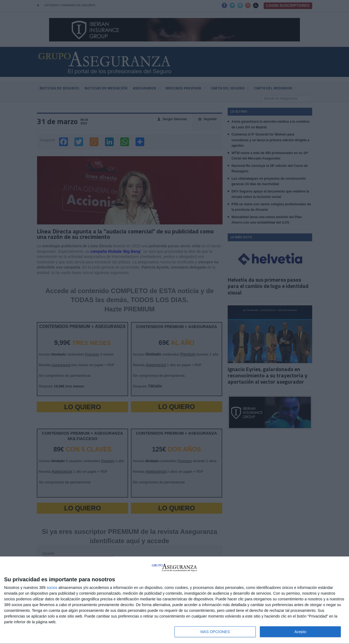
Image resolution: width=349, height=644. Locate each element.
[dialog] (174, 600)
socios (52, 588)
